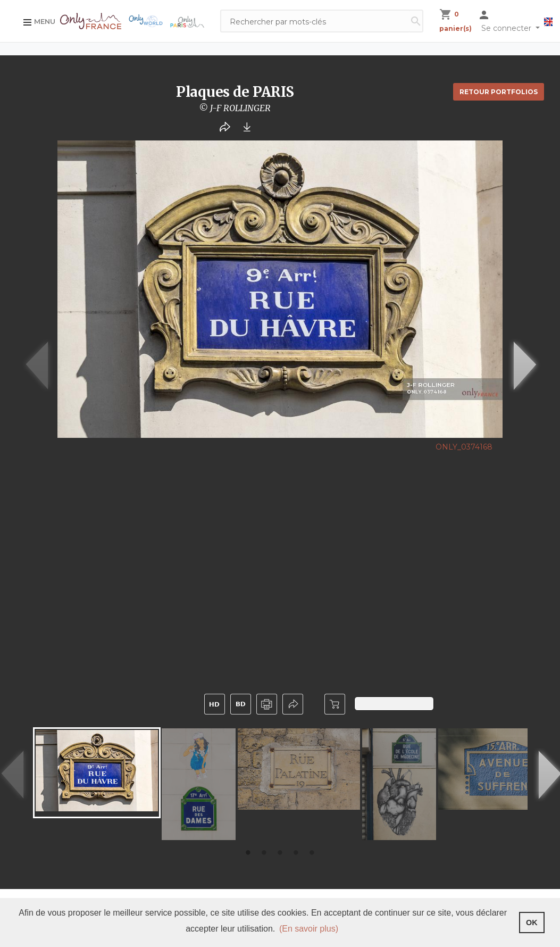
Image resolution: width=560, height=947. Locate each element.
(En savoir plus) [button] (309, 929)
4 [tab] (296, 853)
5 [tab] (312, 853)
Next (511, 365)
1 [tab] (248, 853)
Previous (23, 365)
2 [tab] (264, 853)
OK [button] (532, 923)
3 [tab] (280, 853)
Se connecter (507, 28)
